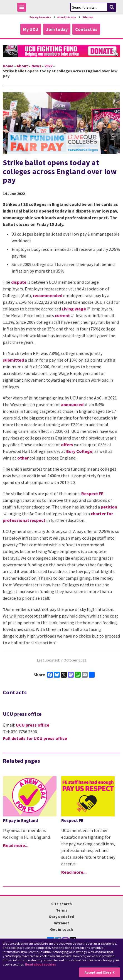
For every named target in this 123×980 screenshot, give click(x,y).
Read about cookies (40, 964)
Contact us (86, 29)
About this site (67, 17)
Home (8, 66)
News (36, 66)
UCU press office (33, 725)
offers (67, 445)
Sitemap (88, 17)
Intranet (61, 923)
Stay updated (62, 917)
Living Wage (74, 309)
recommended (48, 295)
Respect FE (92, 493)
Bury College (79, 451)
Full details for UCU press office (35, 738)
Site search (61, 904)
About (22, 66)
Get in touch (61, 929)
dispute (19, 282)
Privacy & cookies (40, 17)
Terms (62, 910)
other (23, 458)
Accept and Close (98, 972)
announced (72, 404)
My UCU (31, 29)
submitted (14, 360)
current (62, 315)
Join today (57, 29)
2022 (48, 66)
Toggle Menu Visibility (23, 8)
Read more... (16, 845)
